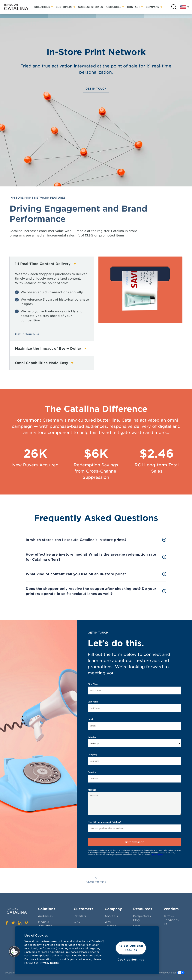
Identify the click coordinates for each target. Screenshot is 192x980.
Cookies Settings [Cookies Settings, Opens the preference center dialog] (131, 959)
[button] (14, 952)
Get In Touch (96, 89)
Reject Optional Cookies (131, 948)
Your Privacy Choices (168, 973)
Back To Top (96, 882)
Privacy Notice (49, 963)
